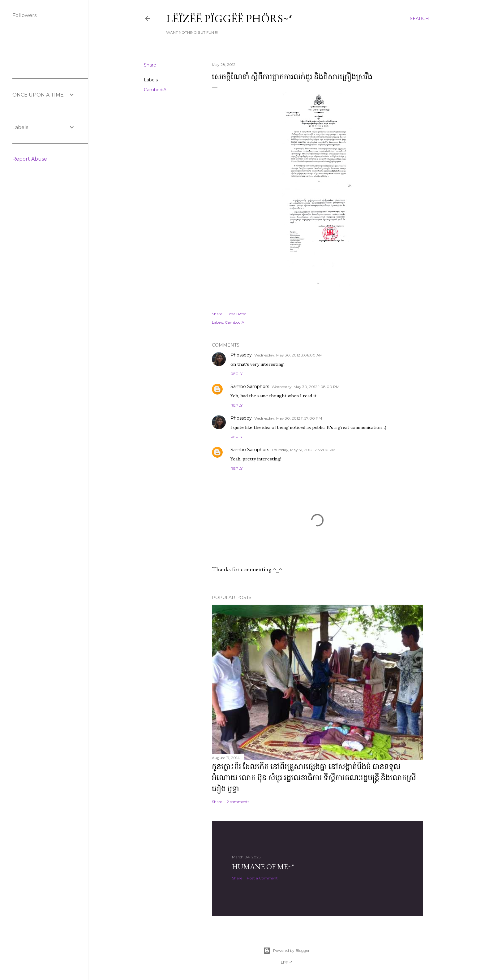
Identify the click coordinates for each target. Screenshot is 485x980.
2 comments (238, 802)
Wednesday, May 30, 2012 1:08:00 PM (305, 387)
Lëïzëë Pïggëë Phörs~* (229, 18)
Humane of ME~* (263, 867)
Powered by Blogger (286, 951)
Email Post (236, 314)
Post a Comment (262, 878)
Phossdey (241, 355)
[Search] (419, 19)
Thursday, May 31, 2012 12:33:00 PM (304, 450)
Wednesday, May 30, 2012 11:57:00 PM (288, 418)
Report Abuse (30, 159)
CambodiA (155, 90)
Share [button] (150, 65)
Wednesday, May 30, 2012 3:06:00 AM (288, 355)
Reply (236, 374)
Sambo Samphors (250, 386)
